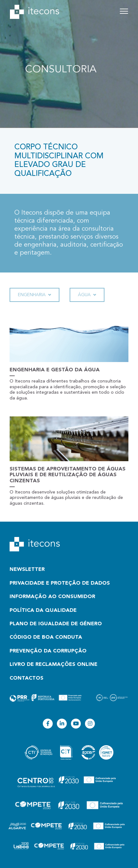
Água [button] (87, 295)
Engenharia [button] (34, 295)
